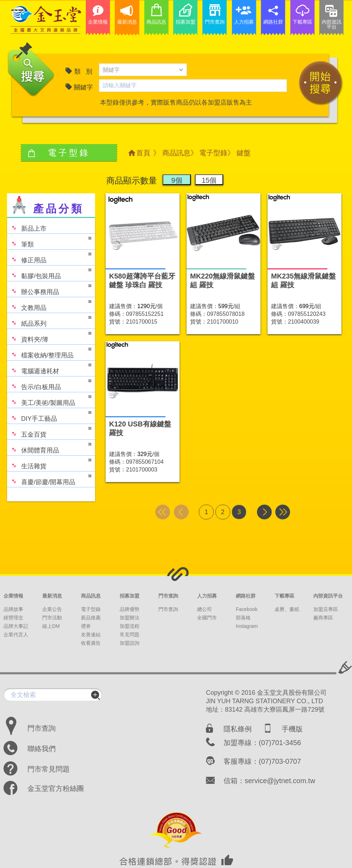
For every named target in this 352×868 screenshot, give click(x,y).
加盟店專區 (326, 609)
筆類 (49, 241)
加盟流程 (130, 626)
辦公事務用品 (49, 289)
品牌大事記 (16, 626)
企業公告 (52, 609)
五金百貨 (49, 431)
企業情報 (13, 596)
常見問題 (130, 635)
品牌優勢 (130, 609)
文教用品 (49, 304)
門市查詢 (168, 596)
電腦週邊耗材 (49, 368)
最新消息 (52, 596)
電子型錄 (213, 153)
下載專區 (284, 596)
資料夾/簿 (49, 336)
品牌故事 (13, 609)
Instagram (247, 626)
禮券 (86, 626)
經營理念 (13, 618)
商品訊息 (176, 153)
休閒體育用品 (49, 447)
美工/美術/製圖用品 (49, 399)
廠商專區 (323, 618)
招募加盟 (130, 596)
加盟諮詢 (130, 643)
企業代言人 (16, 635)
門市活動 (52, 618)
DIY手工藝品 (49, 415)
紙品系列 (49, 320)
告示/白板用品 (49, 384)
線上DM (51, 626)
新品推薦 (91, 618)
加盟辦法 (130, 618)
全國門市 (207, 618)
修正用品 (49, 257)
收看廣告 (91, 643)
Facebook (247, 609)
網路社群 (246, 596)
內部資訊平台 (328, 596)
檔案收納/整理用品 (49, 352)
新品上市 (27, 225)
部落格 (243, 618)
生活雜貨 (49, 463)
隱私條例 (238, 729)
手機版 (292, 729)
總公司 (205, 609)
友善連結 (91, 635)
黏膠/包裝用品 (49, 273)
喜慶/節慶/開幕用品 (49, 479)
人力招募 (207, 596)
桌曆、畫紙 (287, 609)
